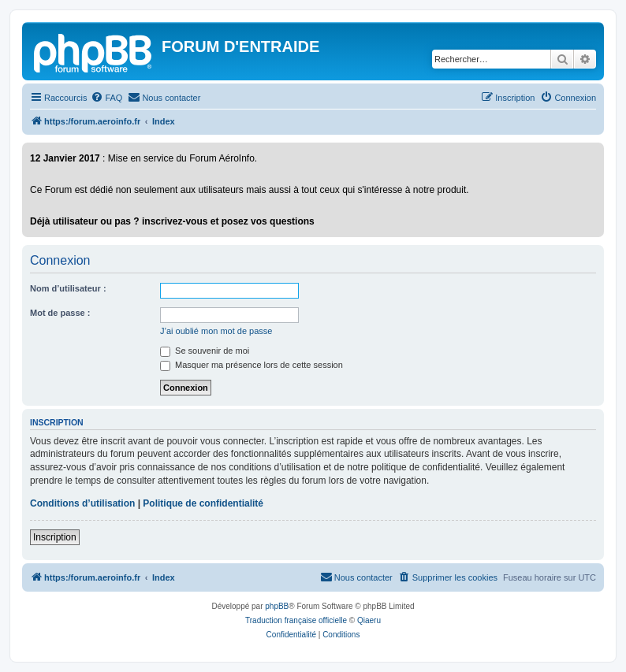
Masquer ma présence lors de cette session (252, 365)
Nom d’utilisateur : (68, 288)
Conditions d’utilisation (82, 503)
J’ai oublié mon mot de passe (216, 331)
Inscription (55, 537)
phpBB (277, 606)
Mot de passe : (60, 313)
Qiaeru (369, 620)
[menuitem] (106, 98)
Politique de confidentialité (203, 503)
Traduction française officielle (296, 620)
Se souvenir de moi (205, 351)
